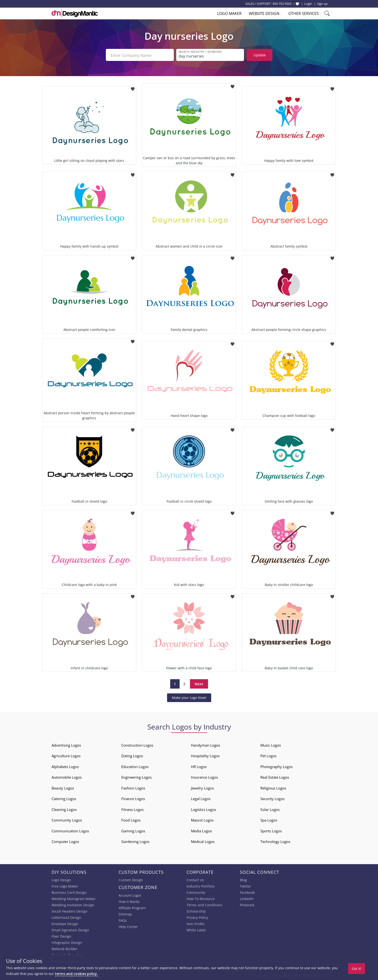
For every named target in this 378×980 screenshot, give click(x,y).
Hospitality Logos (205, 755)
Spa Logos (269, 819)
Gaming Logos (133, 830)
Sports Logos (271, 830)
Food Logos (131, 819)
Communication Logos (70, 830)
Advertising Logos (66, 744)
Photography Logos (277, 766)
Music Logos (271, 744)
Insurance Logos (204, 776)
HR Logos (199, 766)
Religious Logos (273, 787)
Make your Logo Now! (189, 697)
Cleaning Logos (64, 809)
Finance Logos (133, 798)
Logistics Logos (203, 809)
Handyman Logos (206, 744)
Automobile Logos (67, 776)
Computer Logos (65, 841)
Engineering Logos (136, 776)
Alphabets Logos (65, 766)
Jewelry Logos (202, 787)
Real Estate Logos (275, 776)
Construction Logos (137, 744)
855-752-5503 (282, 4)
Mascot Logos (202, 819)
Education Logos (135, 766)
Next (199, 683)
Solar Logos (270, 809)
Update (260, 55)
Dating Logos (132, 755)
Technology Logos (275, 841)
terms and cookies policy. (76, 974)
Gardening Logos (135, 841)
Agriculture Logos (66, 755)
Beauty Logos (63, 787)
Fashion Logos (133, 787)
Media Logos (201, 830)
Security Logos (272, 798)
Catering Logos (64, 798)
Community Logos (67, 819)
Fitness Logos (132, 809)
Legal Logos (201, 798)
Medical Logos (203, 841)
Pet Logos (268, 755)
